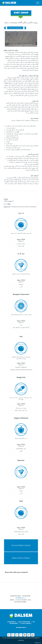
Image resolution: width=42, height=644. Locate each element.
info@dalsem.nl (21, 627)
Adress (9, 635)
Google (21, 635)
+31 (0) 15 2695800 (25, 623)
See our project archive (21, 545)
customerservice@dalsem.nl (17, 635)
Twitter (29, 635)
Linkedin (25, 635)
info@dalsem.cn (20, 598)
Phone (13, 635)
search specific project (21, 558)
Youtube (33, 635)
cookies (32, 638)
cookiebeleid (21, 640)
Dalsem (9, 3)
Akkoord (38, 643)
